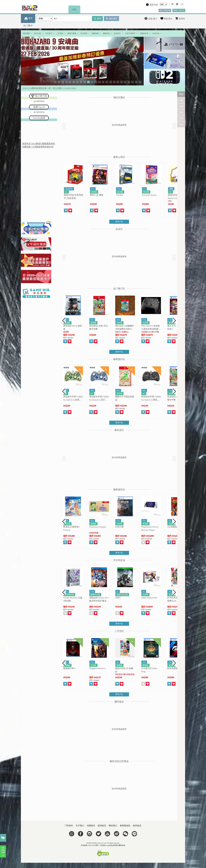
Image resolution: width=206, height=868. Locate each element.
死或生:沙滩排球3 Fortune (71, 528)
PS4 (181, 118)
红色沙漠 (119, 527)
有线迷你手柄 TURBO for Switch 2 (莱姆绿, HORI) (73, 398)
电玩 (74, 9)
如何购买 (102, 826)
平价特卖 (49, 33)
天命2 (118, 598)
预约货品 (37, 33)
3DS (66, 591)
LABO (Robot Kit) (149, 598)
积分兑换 (156, 33)
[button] (55, 82)
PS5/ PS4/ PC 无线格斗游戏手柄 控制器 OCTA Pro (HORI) (150, 328)
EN (182, 4)
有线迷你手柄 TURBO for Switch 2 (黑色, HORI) (151, 398)
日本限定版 (69, 595)
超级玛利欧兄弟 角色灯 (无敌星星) (74, 197)
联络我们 (113, 826)
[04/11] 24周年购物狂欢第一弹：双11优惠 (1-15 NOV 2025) (49, 88)
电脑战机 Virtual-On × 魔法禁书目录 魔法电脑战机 (99, 599)
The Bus (119, 195)
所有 (181, 94)
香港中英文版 (122, 595)
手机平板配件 (130, 33)
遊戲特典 (95, 33)
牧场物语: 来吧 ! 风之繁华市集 (99, 327)
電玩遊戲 (26, 33)
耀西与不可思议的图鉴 (125, 398)
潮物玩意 (106, 33)
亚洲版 (67, 524)
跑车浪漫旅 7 (173, 668)
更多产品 (119, 222)
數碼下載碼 (72, 33)
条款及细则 (125, 826)
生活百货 (117, 33)
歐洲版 (120, 192)
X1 (118, 591)
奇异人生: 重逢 (97, 195)
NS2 (181, 106)
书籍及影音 (144, 33)
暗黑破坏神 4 (69, 668)
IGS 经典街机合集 (175, 527)
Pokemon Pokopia (98, 527)
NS (181, 112)
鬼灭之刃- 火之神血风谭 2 (176, 327)
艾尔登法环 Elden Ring (149, 670)
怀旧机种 (84, 33)
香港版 (94, 192)
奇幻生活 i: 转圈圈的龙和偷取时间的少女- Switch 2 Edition (125, 328)
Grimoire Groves (149, 195)
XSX (181, 124)
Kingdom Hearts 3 (97, 668)
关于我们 (80, 826)
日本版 (119, 323)
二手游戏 (60, 33)
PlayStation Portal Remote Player (150, 528)
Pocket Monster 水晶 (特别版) (73, 599)
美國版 (67, 665)
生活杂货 (69, 189)
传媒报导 (91, 826)
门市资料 (69, 826)
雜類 (171, 189)
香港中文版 (95, 595)
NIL (66, 192)
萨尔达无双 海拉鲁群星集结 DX (177, 599)
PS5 (181, 100)
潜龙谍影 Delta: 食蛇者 (73, 327)
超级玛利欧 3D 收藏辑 (124, 670)
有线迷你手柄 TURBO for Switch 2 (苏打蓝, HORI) (99, 398)
